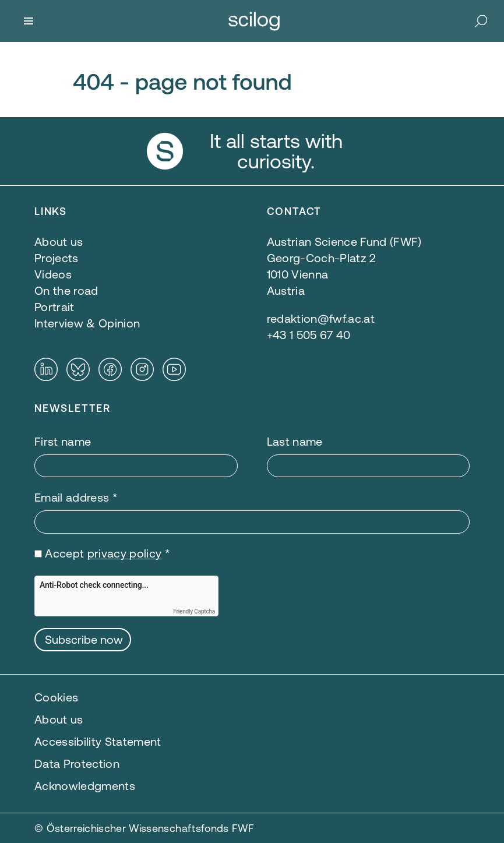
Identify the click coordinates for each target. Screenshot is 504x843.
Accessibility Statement (98, 741)
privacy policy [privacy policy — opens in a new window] (125, 553)
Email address (76, 497)
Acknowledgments (85, 786)
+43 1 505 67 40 (309, 335)
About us (59, 719)
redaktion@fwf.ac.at (321, 318)
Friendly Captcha (194, 611)
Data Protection (77, 763)
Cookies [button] (56, 697)
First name (63, 441)
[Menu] (29, 21)
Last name (295, 441)
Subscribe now (84, 639)
